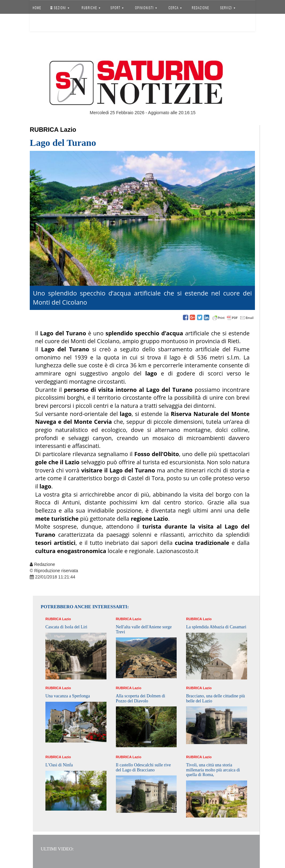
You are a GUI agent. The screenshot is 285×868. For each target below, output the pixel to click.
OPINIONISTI (146, 8)
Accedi (42, 24)
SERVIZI (228, 8)
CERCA (175, 8)
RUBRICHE (91, 8)
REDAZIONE (201, 8)
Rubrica (44, 130)
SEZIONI (60, 8)
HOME (37, 8)
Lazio (68, 130)
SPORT (117, 8)
